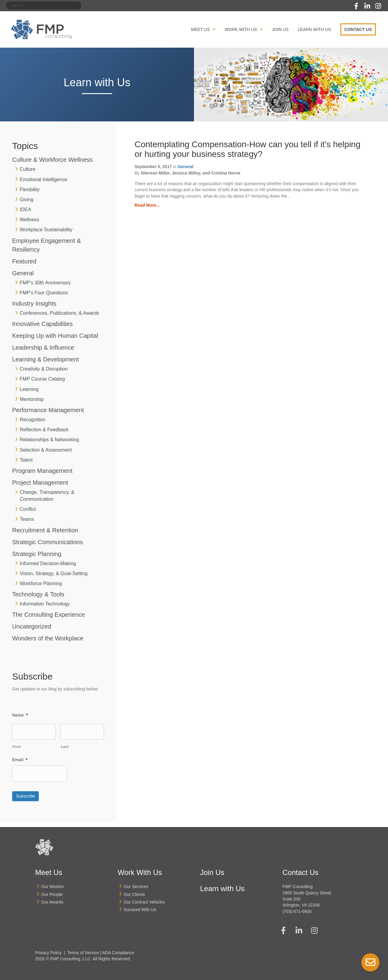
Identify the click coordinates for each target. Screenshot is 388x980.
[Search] (44, 5)
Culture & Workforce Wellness (52, 160)
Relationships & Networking (49, 440)
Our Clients (134, 891)
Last (65, 746)
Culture (28, 169)
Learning (29, 389)
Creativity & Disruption (44, 369)
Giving (27, 200)
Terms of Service (83, 949)
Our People (52, 891)
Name (20, 715)
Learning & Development (45, 359)
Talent (26, 460)
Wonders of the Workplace (48, 638)
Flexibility (30, 190)
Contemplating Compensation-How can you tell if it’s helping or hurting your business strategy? (248, 149)
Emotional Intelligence (43, 180)
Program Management (42, 471)
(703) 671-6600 (297, 908)
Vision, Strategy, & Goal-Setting (54, 573)
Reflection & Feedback (44, 430)
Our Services (136, 883)
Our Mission (53, 883)
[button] (356, 6)
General (23, 273)
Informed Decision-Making (48, 563)
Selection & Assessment (46, 450)
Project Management (40, 483)
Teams (27, 519)
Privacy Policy (48, 949)
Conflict (28, 509)
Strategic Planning (37, 554)
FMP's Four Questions (44, 293)
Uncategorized (32, 626)
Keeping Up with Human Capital (55, 336)
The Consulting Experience (48, 615)
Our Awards (52, 899)
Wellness (30, 220)
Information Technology (45, 604)
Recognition (33, 420)
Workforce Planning (41, 583)
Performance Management (48, 410)
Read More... (147, 205)
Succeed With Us (140, 907)
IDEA (25, 210)
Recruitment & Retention (45, 530)
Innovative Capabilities (42, 324)
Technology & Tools (38, 594)
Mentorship (32, 399)
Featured (24, 261)
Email (20, 759)
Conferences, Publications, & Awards (59, 313)
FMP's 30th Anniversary (45, 283)
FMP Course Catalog (42, 379)
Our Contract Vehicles (144, 899)
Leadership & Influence (43, 348)
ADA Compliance (118, 949)
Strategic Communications (47, 542)
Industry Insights (34, 303)
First (17, 746)
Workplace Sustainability (46, 230)
